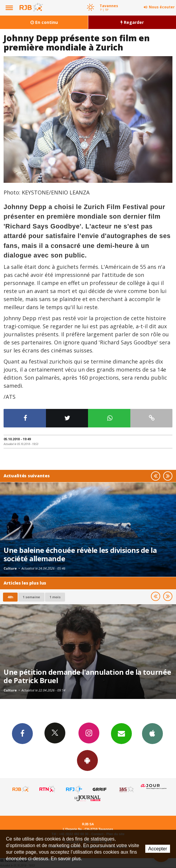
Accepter (158, 849)
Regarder (132, 22)
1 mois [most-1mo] (55, 597)
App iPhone (152, 733)
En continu (44, 22)
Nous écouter (162, 7)
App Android (87, 760)
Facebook (22, 733)
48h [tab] (10, 597)
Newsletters (121, 733)
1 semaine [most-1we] (31, 597)
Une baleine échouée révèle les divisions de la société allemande (80, 554)
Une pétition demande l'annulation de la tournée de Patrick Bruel (87, 676)
